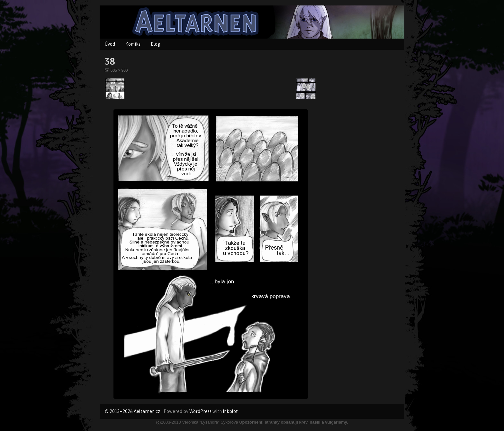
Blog (155, 44)
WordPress (200, 411)
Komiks (133, 44)
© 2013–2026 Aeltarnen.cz (133, 411)
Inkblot (230, 411)
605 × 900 (119, 70)
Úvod (110, 44)
